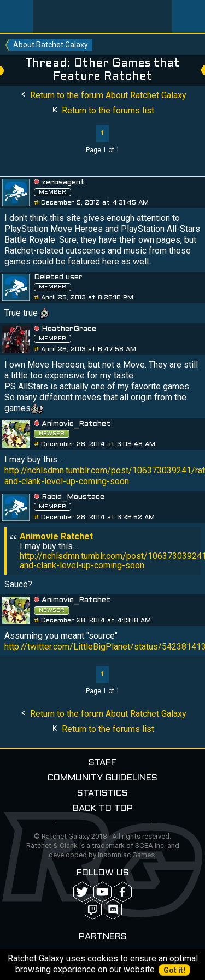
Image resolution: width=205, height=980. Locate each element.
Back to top (103, 808)
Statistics (102, 793)
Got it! (174, 970)
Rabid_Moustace (73, 497)
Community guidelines (102, 778)
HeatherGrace (69, 329)
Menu (16, 16)
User (189, 16)
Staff (102, 763)
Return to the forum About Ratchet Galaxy (103, 95)
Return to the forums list (102, 110)
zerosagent (63, 182)
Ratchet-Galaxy (103, 16)
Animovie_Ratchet (76, 424)
